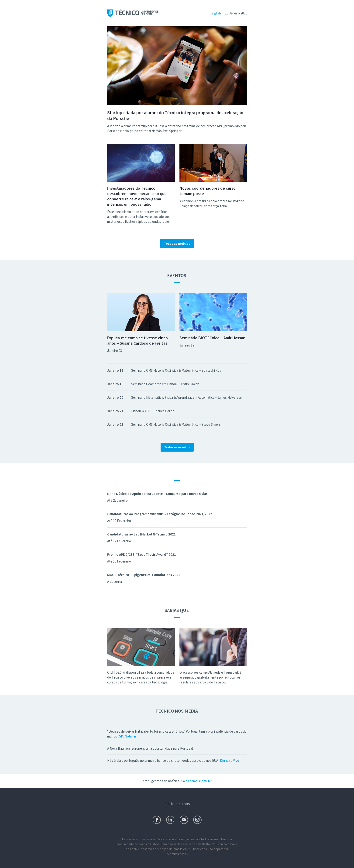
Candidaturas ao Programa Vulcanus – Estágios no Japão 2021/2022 (160, 514)
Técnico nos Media (177, 711)
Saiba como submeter (197, 781)
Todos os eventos (177, 447)
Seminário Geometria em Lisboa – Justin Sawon (165, 384)
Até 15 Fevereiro (119, 561)
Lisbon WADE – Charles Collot (153, 411)
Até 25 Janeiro (117, 500)
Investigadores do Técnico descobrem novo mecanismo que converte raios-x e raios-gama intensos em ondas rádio (137, 196)
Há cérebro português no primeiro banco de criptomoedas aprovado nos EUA (163, 760)
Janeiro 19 (187, 345)
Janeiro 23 (115, 351)
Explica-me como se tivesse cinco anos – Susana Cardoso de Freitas (137, 340)
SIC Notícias (128, 736)
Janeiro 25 (115, 424)
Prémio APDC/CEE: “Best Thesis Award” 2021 (142, 554)
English (216, 13)
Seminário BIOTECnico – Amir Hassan (212, 338)
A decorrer (115, 582)
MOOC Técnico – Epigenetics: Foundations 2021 (144, 575)
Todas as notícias (177, 244)
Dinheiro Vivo (230, 760)
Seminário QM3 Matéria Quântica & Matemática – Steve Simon (175, 424)
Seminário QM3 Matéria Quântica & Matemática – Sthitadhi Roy (176, 370)
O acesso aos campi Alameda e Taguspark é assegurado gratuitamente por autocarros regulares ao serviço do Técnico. (210, 677)
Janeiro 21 (115, 411)
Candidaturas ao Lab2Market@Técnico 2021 (141, 534)
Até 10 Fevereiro (119, 521)
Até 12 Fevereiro (119, 541)
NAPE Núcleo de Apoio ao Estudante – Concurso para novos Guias (157, 494)
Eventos (177, 275)
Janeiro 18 (115, 370)
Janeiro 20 (115, 397)
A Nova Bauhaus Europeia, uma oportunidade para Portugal (150, 748)
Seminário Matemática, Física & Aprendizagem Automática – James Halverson (187, 397)
